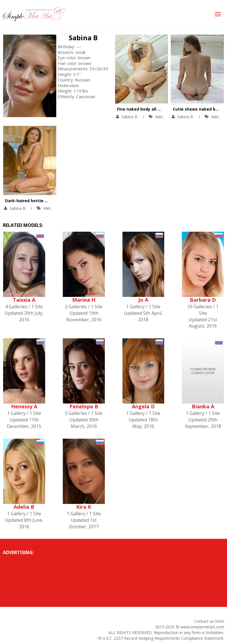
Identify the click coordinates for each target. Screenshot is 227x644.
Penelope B (84, 406)
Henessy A (24, 406)
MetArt (162, 117)
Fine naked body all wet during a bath (156, 109)
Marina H (84, 300)
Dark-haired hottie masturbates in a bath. (49, 201)
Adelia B (24, 507)
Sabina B (83, 38)
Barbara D (203, 300)
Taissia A (24, 300)
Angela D (143, 406)
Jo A (143, 300)
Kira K (84, 507)
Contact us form (209, 621)
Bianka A (203, 406)
